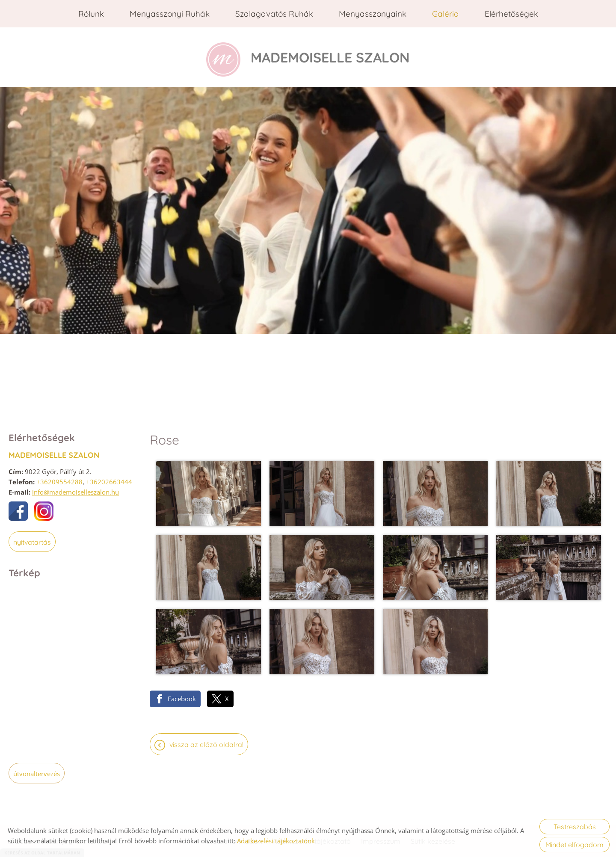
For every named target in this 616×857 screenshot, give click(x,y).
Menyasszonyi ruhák (170, 14)
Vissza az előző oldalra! (206, 740)
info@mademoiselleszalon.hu (76, 488)
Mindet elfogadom (575, 845)
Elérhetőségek (511, 14)
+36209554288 (59, 477)
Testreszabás (575, 827)
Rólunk (91, 14)
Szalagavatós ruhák (274, 14)
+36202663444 (109, 477)
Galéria (446, 14)
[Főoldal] (223, 55)
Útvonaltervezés (37, 769)
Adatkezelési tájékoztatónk (276, 841)
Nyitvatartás (32, 538)
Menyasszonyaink (373, 14)
